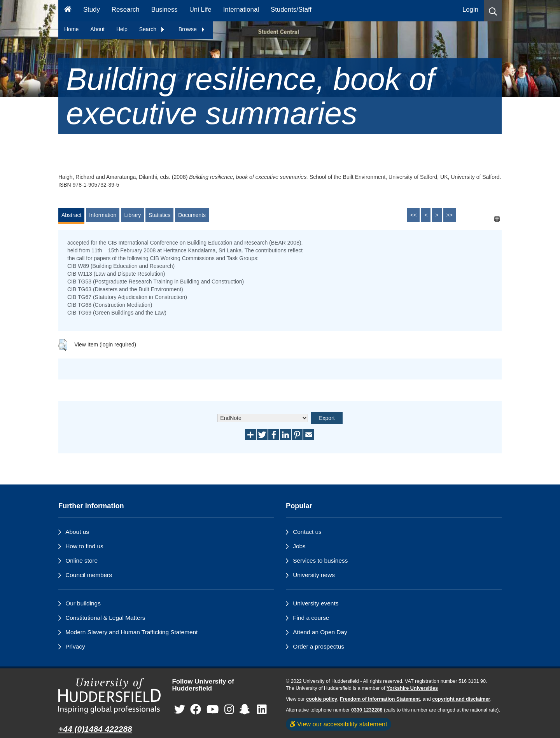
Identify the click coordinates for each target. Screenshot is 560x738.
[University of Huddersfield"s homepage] (109, 696)
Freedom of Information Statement (380, 699)
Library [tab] (132, 215)
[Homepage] (68, 11)
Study (92, 10)
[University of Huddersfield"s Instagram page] (229, 710)
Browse (192, 29)
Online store (81, 560)
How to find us (84, 546)
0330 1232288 (367, 710)
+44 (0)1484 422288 (95, 729)
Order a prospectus (318, 646)
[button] (493, 11)
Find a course (311, 618)
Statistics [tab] (159, 215)
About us (77, 532)
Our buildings (83, 603)
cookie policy (322, 699)
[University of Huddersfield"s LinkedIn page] (262, 710)
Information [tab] (103, 215)
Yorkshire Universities (412, 688)
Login (470, 10)
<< (413, 215)
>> (450, 215)
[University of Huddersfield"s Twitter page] (180, 710)
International (241, 10)
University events (316, 603)
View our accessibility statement (339, 724)
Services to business (320, 560)
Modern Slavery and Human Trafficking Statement (131, 632)
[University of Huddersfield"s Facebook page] (196, 710)
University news (314, 575)
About (97, 29)
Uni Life (200, 10)
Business (164, 10)
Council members (89, 575)
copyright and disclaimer (461, 699)
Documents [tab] (192, 215)
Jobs (299, 546)
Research (126, 10)
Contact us (307, 532)
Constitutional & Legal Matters (105, 618)
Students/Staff (291, 10)
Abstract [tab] (71, 215)
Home (71, 29)
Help (122, 29)
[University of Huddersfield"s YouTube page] (213, 710)
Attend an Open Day (320, 632)
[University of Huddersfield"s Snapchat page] (246, 710)
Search (152, 29)
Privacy (75, 646)
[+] (497, 219)
